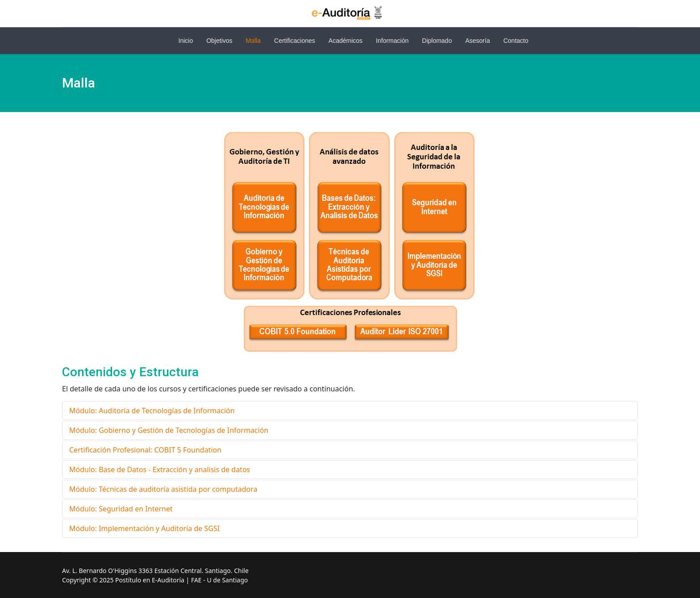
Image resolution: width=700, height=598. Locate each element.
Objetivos (219, 41)
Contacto (516, 41)
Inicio (186, 41)
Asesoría (477, 41)
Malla (253, 41)
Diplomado (437, 41)
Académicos (346, 41)
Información (392, 41)
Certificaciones (295, 41)
